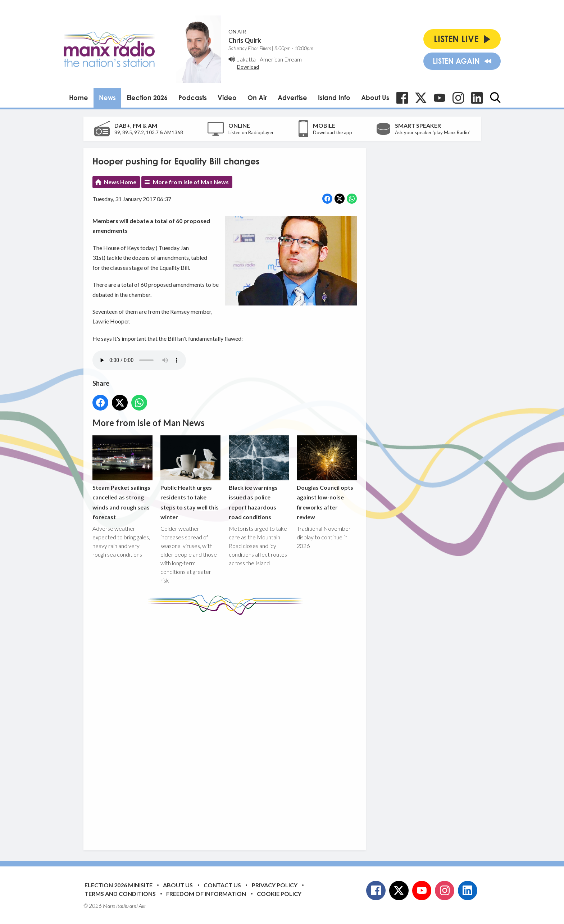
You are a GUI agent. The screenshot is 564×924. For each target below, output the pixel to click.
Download (248, 67)
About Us (375, 98)
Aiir (142, 906)
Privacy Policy (275, 885)
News (107, 98)
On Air (257, 98)
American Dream (281, 59)
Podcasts (193, 98)
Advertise (292, 98)
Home (79, 98)
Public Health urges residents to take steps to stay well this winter (190, 478)
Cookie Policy (279, 894)
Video (227, 98)
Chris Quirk (245, 40)
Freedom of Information (206, 894)
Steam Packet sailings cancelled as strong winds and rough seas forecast (122, 478)
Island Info (334, 98)
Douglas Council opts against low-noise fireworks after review (326, 478)
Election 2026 (147, 98)
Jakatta (246, 59)
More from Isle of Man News (191, 182)
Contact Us (222, 885)
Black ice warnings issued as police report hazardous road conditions (258, 478)
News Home (120, 182)
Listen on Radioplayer (251, 132)
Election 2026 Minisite (119, 885)
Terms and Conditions (120, 894)
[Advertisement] (227, 727)
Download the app (333, 132)
